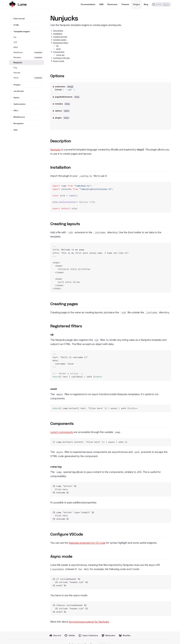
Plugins (136, 4)
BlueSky (125, 636)
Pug (15, 68)
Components (59, 52)
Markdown (28, 53)
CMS (101, 4)
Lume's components (62, 432)
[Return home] (18, 4)
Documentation (88, 4)
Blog (146, 4)
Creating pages (60, 40)
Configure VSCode (61, 58)
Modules (28, 58)
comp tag (60, 55)
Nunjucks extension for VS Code (87, 543)
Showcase (112, 4)
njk (57, 46)
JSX (15, 42)
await (58, 49)
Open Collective (88, 636)
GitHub (70, 636)
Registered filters (61, 43)
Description (58, 31)
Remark (17, 73)
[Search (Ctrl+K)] (161, 4)
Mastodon (108, 636)
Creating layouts (60, 37)
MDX (16, 47)
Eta (15, 37)
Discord (55, 636)
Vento (28, 78)
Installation (58, 34)
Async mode (59, 61)
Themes (125, 4)
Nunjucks (18, 63)
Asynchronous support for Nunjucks (89, 622)
